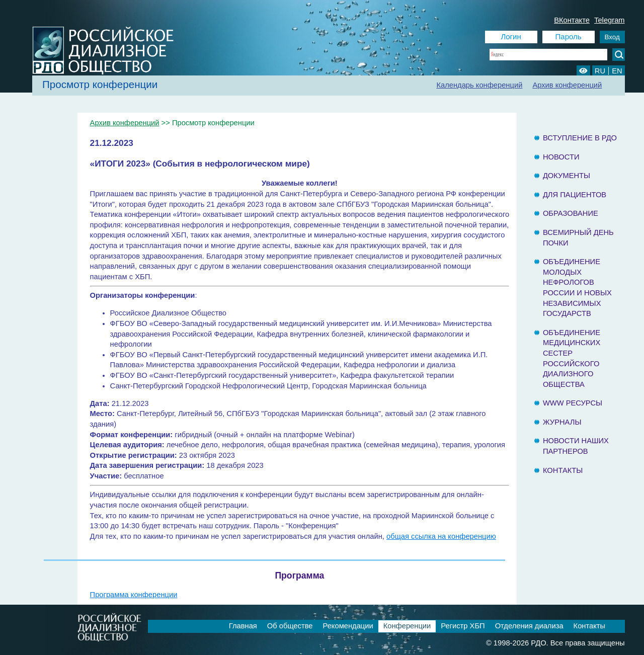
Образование (571, 213)
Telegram (610, 20)
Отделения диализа (529, 626)
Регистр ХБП (463, 626)
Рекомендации (348, 626)
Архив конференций (567, 85)
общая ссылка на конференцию (441, 536)
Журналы (562, 422)
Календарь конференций (479, 85)
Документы (567, 176)
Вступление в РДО (580, 138)
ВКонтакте (572, 20)
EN (617, 71)
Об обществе (290, 626)
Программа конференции (134, 595)
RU (600, 71)
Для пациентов (575, 195)
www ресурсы (573, 403)
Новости (561, 157)
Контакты (563, 470)
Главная (243, 626)
